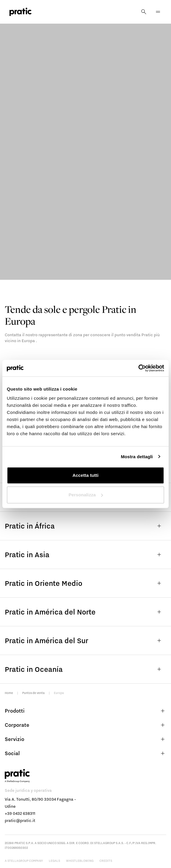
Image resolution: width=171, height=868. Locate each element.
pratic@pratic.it (20, 820)
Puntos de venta (33, 693)
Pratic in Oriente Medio (85, 583)
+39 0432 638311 (20, 813)
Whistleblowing (80, 861)
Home (9, 693)
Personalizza (86, 495)
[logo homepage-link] (21, 12)
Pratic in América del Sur (85, 641)
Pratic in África (85, 526)
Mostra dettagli (137, 457)
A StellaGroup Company (24, 861)
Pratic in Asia (85, 555)
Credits (106, 861)
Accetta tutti (85, 475)
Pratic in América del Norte (85, 612)
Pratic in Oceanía (85, 669)
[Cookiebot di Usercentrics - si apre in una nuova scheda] (138, 368)
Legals (54, 861)
